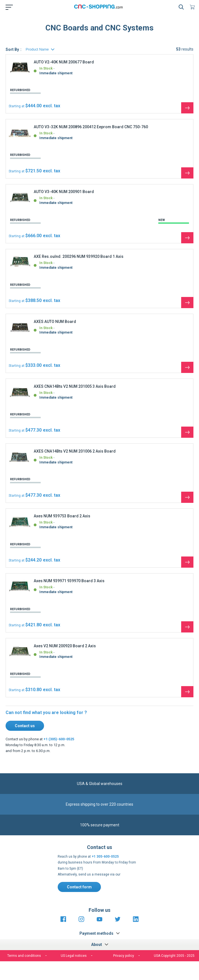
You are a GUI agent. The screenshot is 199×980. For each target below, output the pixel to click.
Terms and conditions (24, 956)
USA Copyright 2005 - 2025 (174, 956)
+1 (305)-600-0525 (59, 739)
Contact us (25, 726)
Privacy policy (124, 956)
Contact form (79, 887)
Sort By (12, 49)
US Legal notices (74, 956)
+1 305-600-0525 (105, 857)
